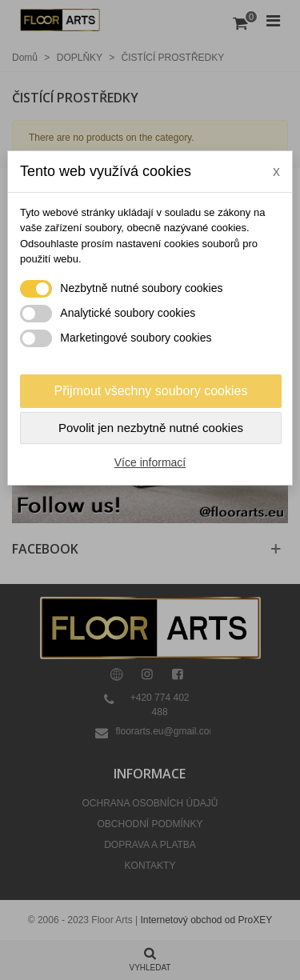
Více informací (150, 462)
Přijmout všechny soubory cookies (151, 391)
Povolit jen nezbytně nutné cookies (151, 428)
